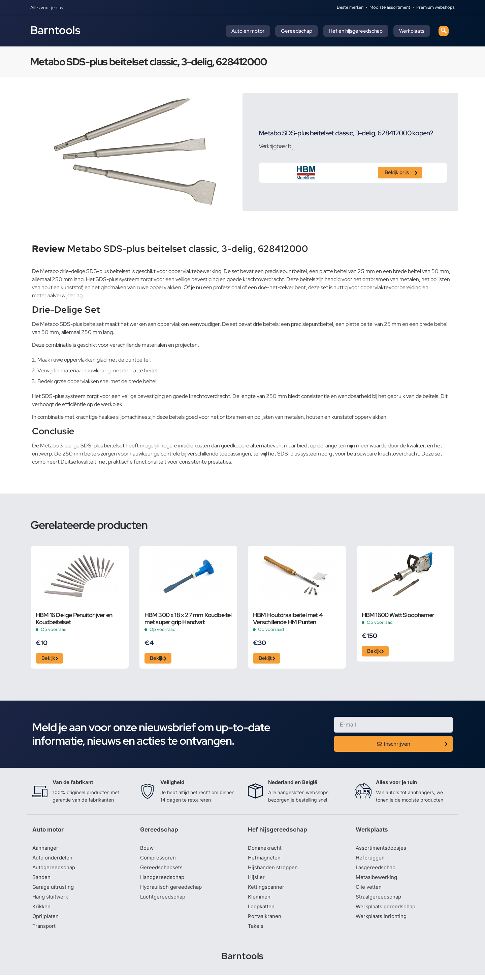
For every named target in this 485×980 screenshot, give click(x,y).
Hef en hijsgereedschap (356, 31)
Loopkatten (262, 911)
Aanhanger (46, 850)
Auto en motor (248, 31)
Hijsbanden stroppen (274, 870)
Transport (44, 931)
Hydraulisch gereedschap (172, 890)
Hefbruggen (371, 860)
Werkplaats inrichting (382, 921)
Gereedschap (297, 31)
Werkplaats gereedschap (387, 911)
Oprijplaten (46, 921)
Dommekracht (266, 850)
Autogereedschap (55, 870)
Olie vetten (369, 890)
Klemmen (260, 901)
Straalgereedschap (379, 901)
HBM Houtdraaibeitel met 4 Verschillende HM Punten (288, 618)
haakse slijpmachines (123, 417)
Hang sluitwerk (51, 901)
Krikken (42, 911)
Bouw (147, 850)
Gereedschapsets (162, 870)
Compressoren (159, 860)
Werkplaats (412, 31)
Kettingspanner (267, 890)
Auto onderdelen (53, 860)
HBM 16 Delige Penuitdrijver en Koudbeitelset (74, 618)
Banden (42, 880)
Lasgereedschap (377, 870)
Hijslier (256, 880)
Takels (256, 931)
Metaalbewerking (377, 880)
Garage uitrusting (54, 890)
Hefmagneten (265, 860)
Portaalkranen (265, 921)
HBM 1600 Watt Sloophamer (398, 615)
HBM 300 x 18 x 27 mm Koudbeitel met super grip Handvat (188, 618)
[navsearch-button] (444, 31)
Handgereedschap (163, 880)
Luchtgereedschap (164, 901)
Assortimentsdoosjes (382, 850)
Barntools (55, 30)
